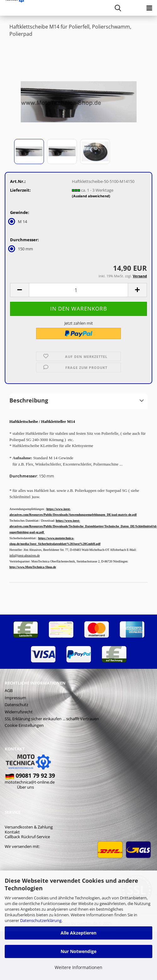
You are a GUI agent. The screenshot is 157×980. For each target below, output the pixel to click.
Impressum (15, 698)
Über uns (25, 787)
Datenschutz (16, 705)
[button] (19, 290)
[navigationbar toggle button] (149, 8)
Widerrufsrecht (19, 712)
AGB (9, 690)
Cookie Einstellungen (24, 725)
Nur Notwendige (78, 951)
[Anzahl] (78, 290)
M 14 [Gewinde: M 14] (19, 221)
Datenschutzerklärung (41, 920)
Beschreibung (29, 400)
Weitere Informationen (78, 967)
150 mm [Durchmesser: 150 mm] (22, 249)
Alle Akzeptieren (78, 933)
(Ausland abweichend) (91, 196)
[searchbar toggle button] (118, 8)
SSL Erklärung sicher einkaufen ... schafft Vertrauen (52, 719)
